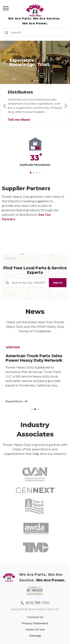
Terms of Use (35, 630)
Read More (16, 401)
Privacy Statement (35, 623)
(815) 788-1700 (35, 603)
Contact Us (35, 617)
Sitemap (35, 636)
